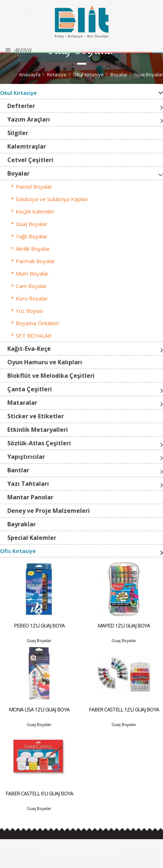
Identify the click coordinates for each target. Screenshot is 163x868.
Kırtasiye (57, 74)
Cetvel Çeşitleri (30, 160)
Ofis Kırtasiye (18, 551)
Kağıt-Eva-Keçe (29, 349)
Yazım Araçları (29, 119)
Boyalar (119, 74)
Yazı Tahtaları (28, 484)
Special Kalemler (32, 538)
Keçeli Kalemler (35, 211)
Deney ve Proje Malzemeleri (49, 511)
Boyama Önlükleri (37, 323)
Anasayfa (30, 74)
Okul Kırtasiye (88, 74)
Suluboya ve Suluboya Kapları (52, 199)
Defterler (21, 106)
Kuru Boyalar (32, 298)
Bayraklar (22, 524)
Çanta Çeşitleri (30, 389)
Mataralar (22, 403)
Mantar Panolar (30, 497)
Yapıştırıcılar (26, 457)
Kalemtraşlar (27, 146)
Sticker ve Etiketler (36, 416)
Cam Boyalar (31, 286)
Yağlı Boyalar (32, 236)
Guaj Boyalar (149, 74)
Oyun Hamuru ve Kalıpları (45, 362)
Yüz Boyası (29, 311)
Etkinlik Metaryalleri (38, 430)
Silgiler (18, 133)
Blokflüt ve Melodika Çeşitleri (51, 376)
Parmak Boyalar (35, 261)
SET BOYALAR (34, 335)
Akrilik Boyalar (33, 249)
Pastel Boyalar (34, 187)
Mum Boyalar (32, 273)
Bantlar (18, 470)
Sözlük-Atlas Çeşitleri (39, 443)
